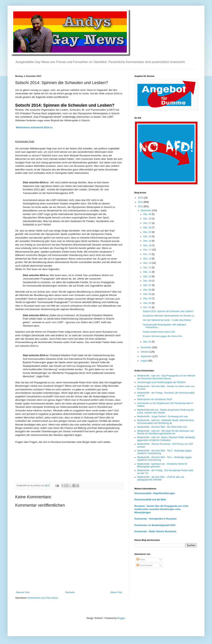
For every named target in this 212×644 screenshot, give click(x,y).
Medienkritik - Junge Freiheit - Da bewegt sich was (163, 416)
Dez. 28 (148, 219)
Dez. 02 (148, 307)
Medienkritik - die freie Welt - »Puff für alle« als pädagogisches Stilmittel (161, 478)
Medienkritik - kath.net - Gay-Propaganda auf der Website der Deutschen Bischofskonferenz (166, 377)
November (146, 347)
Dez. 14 (148, 259)
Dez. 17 (148, 250)
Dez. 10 (148, 276)
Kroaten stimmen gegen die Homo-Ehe (162, 336)
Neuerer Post (23, 592)
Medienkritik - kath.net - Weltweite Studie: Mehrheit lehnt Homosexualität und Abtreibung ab (166, 422)
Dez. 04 (148, 298)
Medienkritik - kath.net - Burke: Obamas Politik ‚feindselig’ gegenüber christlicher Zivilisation (166, 439)
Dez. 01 (148, 342)
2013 (141, 206)
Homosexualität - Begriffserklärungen (155, 493)
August (145, 361)
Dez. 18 (148, 245)
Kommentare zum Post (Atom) (43, 598)
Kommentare (144, 565)
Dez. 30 (148, 214)
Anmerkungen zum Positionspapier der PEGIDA (161, 382)
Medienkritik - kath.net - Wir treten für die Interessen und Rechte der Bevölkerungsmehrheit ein (166, 432)
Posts (141, 560)
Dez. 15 (148, 254)
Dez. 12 (148, 268)
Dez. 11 (148, 272)
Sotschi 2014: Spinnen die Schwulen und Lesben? (168, 311)
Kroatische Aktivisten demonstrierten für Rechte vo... (169, 316)
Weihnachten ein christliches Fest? (155, 399)
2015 (141, 198)
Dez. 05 (148, 294)
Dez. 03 (148, 303)
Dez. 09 (148, 281)
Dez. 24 (148, 228)
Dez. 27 (148, 223)
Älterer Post (116, 592)
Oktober (145, 352)
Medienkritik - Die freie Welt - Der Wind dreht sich (162, 427)
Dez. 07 (148, 285)
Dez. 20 (148, 236)
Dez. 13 (148, 263)
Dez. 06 (148, 290)
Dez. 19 (148, 241)
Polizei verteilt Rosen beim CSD (159, 332)
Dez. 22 (148, 232)
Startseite (70, 592)
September (147, 356)
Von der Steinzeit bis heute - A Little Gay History (167, 320)
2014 (141, 202)
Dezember (146, 210)
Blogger (121, 618)
